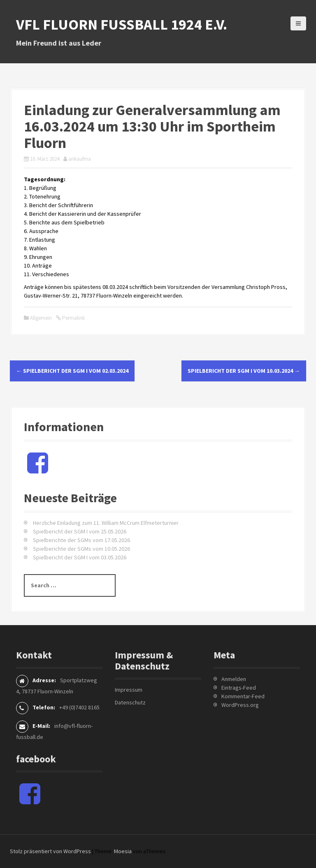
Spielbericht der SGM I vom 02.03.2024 (72, 371)
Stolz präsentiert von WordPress (50, 851)
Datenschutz (130, 702)
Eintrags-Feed (239, 688)
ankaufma (80, 159)
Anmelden (234, 679)
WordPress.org (240, 705)
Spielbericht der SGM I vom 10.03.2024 (244, 371)
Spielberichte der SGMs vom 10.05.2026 (81, 549)
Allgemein (41, 318)
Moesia (123, 851)
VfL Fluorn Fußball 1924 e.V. (122, 24)
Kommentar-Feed (243, 696)
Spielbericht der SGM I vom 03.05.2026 (80, 557)
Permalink (73, 318)
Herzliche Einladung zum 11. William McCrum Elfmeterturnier (106, 523)
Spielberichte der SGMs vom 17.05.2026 (81, 540)
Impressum (129, 690)
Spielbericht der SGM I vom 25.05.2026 (80, 531)
